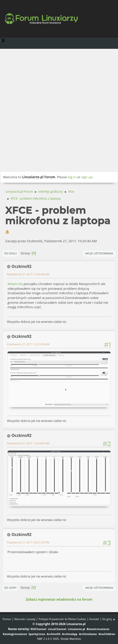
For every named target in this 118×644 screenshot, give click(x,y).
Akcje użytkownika (99, 253)
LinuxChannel (57, 629)
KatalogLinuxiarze (15, 634)
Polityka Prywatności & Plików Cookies (62, 619)
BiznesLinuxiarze (98, 629)
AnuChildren (107, 634)
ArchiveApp (70, 634)
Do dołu (11, 253)
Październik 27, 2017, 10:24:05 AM (28, 443)
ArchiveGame (88, 634)
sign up (87, 177)
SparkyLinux (37, 634)
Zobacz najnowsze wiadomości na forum (59, 599)
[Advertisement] (59, 110)
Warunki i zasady (25, 619)
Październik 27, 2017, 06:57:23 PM (28, 542)
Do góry (10, 588)
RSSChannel (38, 629)
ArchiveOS (54, 634)
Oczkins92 (21, 266)
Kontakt (94, 619)
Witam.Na (15, 284)
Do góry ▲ (109, 619)
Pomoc (7, 619)
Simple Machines (71, 639)
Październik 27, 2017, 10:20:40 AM (28, 274)
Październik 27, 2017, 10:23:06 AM (28, 344)
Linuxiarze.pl (77, 629)
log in (72, 177)
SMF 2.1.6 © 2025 (48, 639)
